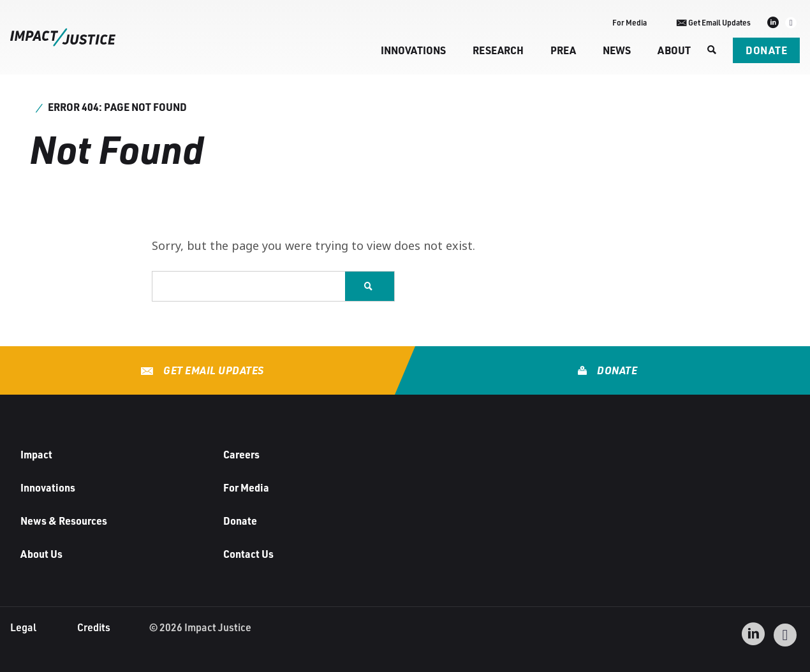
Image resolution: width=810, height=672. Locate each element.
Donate (766, 50)
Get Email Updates (213, 370)
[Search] (712, 50)
